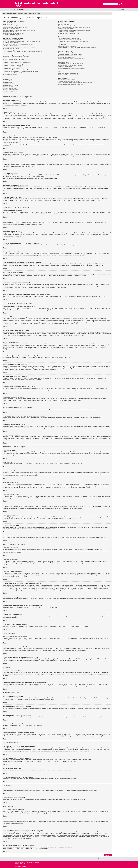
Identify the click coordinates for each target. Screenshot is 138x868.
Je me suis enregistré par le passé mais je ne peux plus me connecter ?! (20, 30)
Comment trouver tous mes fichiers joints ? (68, 75)
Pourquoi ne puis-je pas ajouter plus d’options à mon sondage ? (17, 62)
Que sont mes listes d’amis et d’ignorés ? (68, 46)
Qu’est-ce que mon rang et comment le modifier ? (14, 50)
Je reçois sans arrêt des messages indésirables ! (69, 40)
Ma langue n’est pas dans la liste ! (11, 46)
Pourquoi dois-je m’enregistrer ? (10, 23)
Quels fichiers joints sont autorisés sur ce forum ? (69, 73)
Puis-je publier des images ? (9, 84)
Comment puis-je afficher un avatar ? (11, 49)
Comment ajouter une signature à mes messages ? (15, 59)
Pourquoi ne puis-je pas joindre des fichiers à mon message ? (17, 67)
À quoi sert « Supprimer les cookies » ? (12, 35)
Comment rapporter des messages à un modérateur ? (15, 70)
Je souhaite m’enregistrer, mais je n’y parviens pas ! (15, 26)
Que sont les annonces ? (8, 87)
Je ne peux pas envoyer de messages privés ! (69, 38)
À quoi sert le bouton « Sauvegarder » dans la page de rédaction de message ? (21, 71)
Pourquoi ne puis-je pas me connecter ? (12, 29)
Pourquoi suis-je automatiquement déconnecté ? (14, 33)
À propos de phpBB (34, 813)
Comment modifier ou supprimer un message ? (14, 58)
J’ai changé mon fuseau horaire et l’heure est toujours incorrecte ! (18, 44)
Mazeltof (25, 865)
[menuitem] (24, 9)
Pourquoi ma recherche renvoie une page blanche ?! (70, 56)
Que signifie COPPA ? (8, 24)
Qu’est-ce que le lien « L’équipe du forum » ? (68, 33)
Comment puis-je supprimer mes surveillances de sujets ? (71, 68)
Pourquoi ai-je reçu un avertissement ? (12, 68)
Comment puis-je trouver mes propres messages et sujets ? (72, 59)
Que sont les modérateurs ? (64, 24)
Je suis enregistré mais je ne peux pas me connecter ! (15, 27)
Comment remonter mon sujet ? (10, 74)
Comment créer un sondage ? (10, 61)
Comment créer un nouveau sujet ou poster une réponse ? (16, 57)
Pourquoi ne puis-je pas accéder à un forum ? (13, 65)
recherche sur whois (99, 832)
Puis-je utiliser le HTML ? (8, 81)
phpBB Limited (43, 811)
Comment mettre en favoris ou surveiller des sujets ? (70, 65)
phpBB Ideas (79, 822)
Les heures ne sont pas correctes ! (11, 43)
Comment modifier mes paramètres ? (11, 40)
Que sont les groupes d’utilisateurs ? (66, 26)
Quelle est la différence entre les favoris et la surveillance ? (72, 64)
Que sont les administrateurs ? (65, 23)
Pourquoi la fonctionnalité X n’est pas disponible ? (70, 81)
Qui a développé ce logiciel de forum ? (67, 80)
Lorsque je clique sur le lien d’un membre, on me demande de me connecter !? (23, 51)
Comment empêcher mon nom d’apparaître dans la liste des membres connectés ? (22, 41)
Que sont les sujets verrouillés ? (10, 90)
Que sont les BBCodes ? (8, 79)
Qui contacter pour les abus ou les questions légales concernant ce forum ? (76, 83)
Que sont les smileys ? (8, 82)
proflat (18, 865)
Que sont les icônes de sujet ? (10, 91)
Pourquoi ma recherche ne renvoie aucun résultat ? (70, 54)
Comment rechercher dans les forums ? (67, 53)
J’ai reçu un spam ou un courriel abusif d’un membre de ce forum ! (73, 41)
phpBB (82, 255)
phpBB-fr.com (23, 864)
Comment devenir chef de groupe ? (66, 29)
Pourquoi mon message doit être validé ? (12, 73)
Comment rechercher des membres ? (67, 57)
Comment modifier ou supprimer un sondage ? (13, 64)
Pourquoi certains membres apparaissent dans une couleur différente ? (74, 30)
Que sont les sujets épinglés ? (10, 88)
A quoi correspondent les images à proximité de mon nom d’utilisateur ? (19, 47)
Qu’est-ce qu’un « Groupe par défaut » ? (67, 32)
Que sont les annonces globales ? (11, 85)
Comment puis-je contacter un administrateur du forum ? (71, 84)
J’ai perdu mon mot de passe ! (10, 32)
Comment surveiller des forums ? (66, 67)
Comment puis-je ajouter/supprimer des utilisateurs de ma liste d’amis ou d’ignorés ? (78, 48)
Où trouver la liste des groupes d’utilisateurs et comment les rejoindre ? (75, 27)
